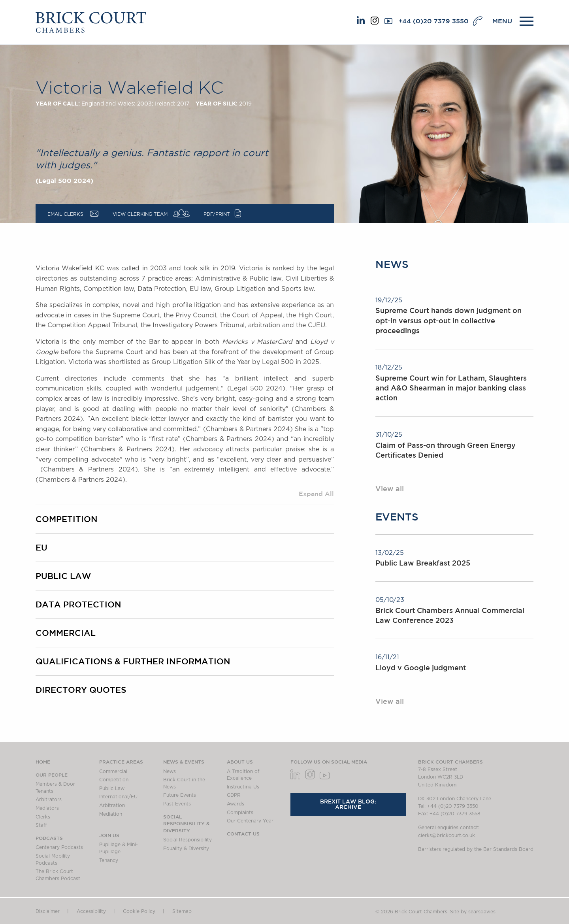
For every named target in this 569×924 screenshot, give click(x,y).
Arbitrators (49, 800)
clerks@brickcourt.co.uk (447, 835)
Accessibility (91, 911)
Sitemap (182, 911)
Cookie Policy (139, 911)
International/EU (118, 797)
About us (240, 762)
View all (390, 488)
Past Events (177, 804)
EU (41, 547)
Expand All (316, 494)
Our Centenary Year (250, 821)
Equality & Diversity (186, 849)
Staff (41, 825)
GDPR (234, 795)
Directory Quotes (81, 690)
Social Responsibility (187, 840)
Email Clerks (65, 214)
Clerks (43, 817)
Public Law (63, 576)
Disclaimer (48, 911)
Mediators (47, 808)
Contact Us (243, 833)
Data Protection (78, 604)
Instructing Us (243, 787)
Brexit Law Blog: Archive (348, 804)
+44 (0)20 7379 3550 (433, 21)
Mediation (111, 814)
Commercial (66, 633)
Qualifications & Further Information (133, 661)
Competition (67, 519)
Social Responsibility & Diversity (186, 823)
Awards (236, 804)
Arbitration (112, 805)
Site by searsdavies (473, 912)
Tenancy (109, 860)
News (170, 771)
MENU (502, 21)
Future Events (180, 795)
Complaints (240, 813)
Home (43, 762)
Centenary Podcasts (59, 847)
